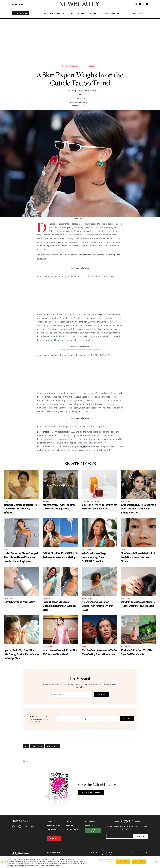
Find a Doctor (90, 821)
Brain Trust (70, 825)
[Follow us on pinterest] (140, 4)
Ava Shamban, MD (60, 325)
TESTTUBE (136, 13)
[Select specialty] (88, 719)
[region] (80, 862)
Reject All (123, 862)
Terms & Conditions (73, 829)
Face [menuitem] (44, 13)
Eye (5, 647)
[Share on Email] (27, 761)
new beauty (53, 746)
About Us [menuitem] (115, 13)
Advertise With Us (54, 825)
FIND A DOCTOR (21, 13)
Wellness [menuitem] (104, 13)
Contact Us (51, 821)
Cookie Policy (52, 829)
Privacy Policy (90, 825)
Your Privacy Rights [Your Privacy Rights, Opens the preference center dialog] (107, 862)
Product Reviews (90, 501)
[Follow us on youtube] (147, 4)
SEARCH (127, 719)
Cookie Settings (93, 830)
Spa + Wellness (90, 66)
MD (26, 746)
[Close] (156, 862)
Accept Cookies (139, 862)
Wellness (75, 66)
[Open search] (146, 13)
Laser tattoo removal (47, 432)
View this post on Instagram (80, 268)
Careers (69, 821)
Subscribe (18, 4)
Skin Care (126, 501)
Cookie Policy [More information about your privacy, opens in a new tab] (54, 866)
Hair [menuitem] (73, 13)
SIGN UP (101, 694)
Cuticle (52, 231)
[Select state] (67, 719)
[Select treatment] (109, 719)
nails (84, 446)
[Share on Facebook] (24, 761)
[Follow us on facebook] (136, 4)
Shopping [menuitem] (92, 13)
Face (6, 501)
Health (46, 501)
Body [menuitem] (65, 13)
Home (65, 66)
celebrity (37, 746)
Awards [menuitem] (81, 13)
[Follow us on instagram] (143, 4)
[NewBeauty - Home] (80, 4)
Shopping (126, 647)
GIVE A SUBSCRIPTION (91, 793)
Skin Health (127, 598)
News (6, 550)
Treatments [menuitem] (55, 13)
